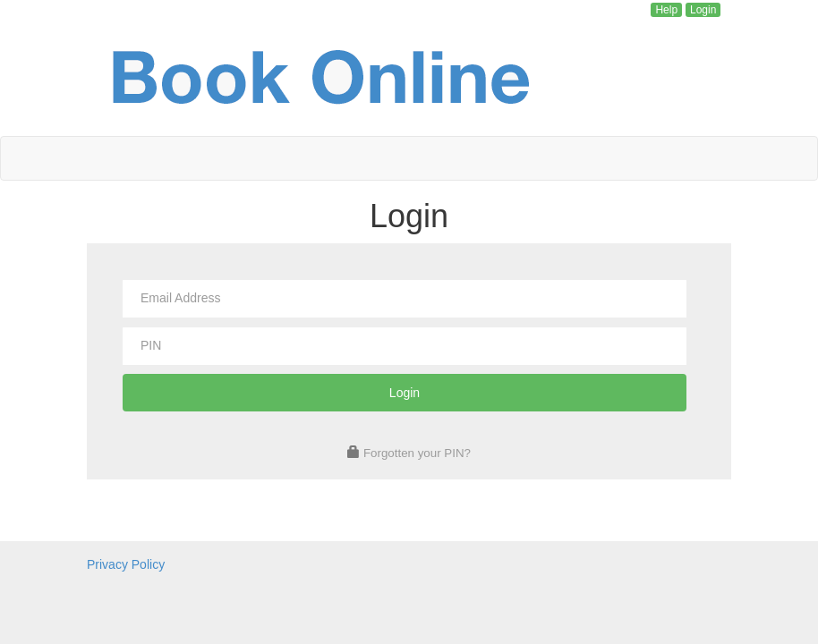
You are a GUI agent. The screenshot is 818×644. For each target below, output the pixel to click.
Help (666, 10)
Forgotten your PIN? (417, 453)
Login (703, 10)
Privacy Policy (126, 564)
